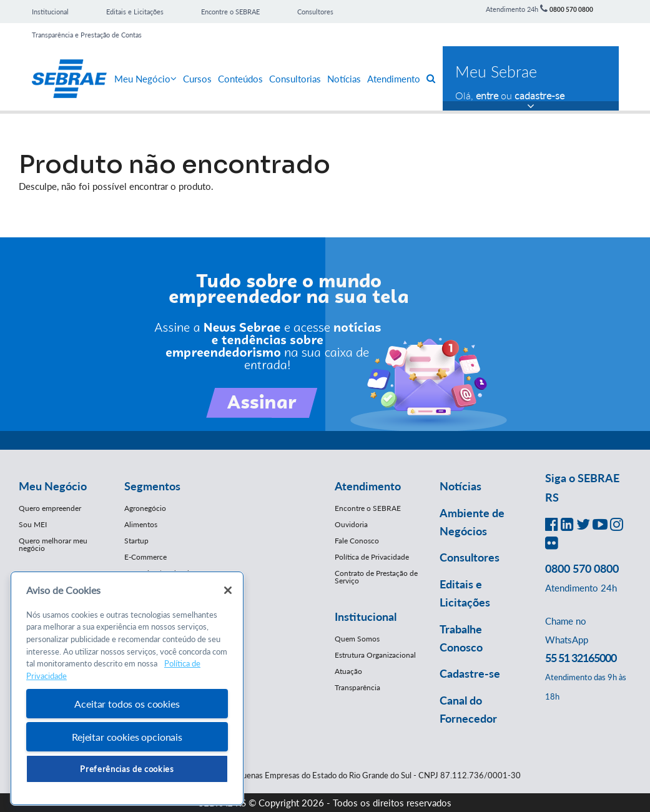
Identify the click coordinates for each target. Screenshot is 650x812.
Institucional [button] (366, 616)
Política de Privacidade (372, 557)
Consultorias (295, 79)
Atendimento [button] (368, 486)
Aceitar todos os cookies (127, 704)
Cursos (197, 79)
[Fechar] (228, 590)
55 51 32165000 (581, 658)
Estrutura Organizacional (375, 655)
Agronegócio (145, 508)
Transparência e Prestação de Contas (87, 35)
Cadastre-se (470, 673)
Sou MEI (33, 524)
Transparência (357, 687)
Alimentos (141, 524)
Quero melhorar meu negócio (53, 544)
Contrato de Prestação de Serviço (376, 577)
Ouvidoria (351, 524)
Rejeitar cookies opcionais (127, 737)
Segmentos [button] (152, 486)
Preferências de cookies (127, 769)
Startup (136, 541)
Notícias (344, 79)
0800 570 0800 (571, 9)
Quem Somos (357, 639)
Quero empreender (50, 508)
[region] (127, 689)
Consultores (315, 12)
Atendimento (394, 79)
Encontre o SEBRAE (230, 12)
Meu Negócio (145, 79)
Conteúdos (240, 79)
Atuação (348, 671)
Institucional (50, 12)
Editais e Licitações (135, 12)
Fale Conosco (357, 541)
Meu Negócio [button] (53, 486)
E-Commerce (145, 557)
